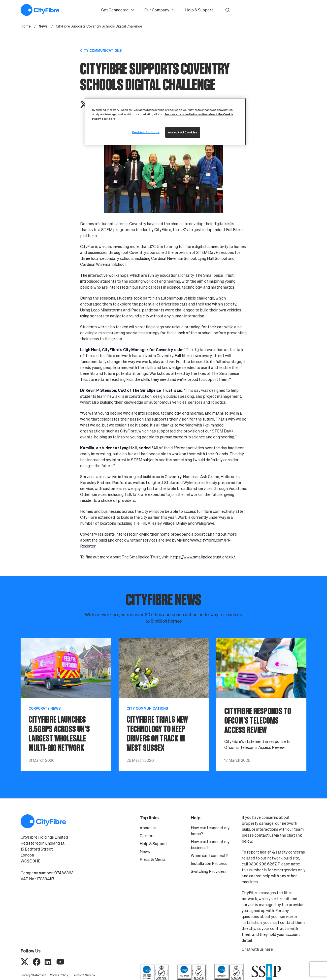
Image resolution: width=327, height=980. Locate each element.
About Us (148, 828)
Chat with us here (257, 949)
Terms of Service (83, 975)
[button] (228, 10)
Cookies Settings (146, 132)
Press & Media (153, 859)
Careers (147, 836)
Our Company (160, 10)
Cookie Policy (59, 975)
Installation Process (209, 863)
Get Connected (118, 10)
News (145, 852)
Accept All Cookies (183, 132)
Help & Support (199, 10)
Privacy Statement (33, 975)
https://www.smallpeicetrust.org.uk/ (203, 557)
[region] (165, 122)
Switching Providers (209, 871)
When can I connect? (209, 856)
